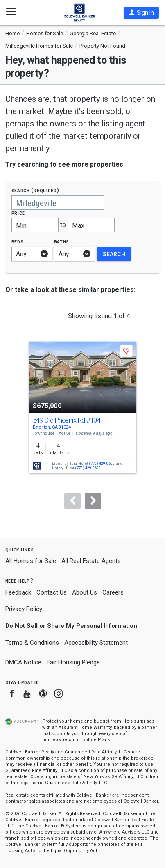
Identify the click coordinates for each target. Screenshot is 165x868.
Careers (113, 592)
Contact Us (52, 592)
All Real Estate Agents (91, 561)
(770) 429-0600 (102, 464)
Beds (18, 242)
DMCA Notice (23, 662)
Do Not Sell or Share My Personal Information (71, 626)
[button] (141, 13)
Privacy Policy (24, 609)
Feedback (18, 593)
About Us (85, 592)
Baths (62, 242)
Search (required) (35, 190)
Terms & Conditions (32, 643)
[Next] (93, 501)
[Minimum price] (35, 225)
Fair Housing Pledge (73, 662)
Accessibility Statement (96, 643)
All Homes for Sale (31, 561)
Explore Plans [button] (95, 740)
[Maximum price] (91, 225)
